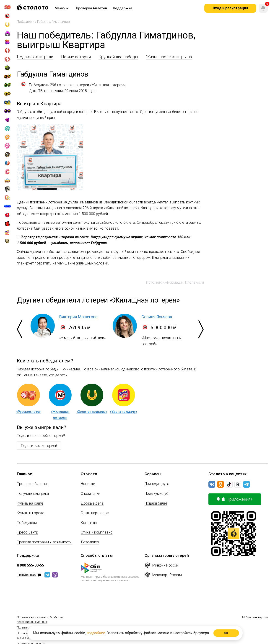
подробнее (96, 633)
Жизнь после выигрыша (169, 57)
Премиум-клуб (157, 494)
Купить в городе (31, 513)
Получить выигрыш (33, 494)
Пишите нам (27, 575)
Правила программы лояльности (44, 542)
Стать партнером (95, 513)
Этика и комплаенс (97, 532)
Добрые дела (92, 503)
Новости (88, 484)
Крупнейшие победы (118, 57)
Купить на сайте (30, 503)
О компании (90, 494)
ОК (226, 633)
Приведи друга (157, 484)
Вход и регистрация (230, 8)
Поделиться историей (39, 446)
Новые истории (76, 57)
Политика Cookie (28, 627)
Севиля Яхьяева (157, 317)
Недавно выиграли (35, 57)
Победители (26, 22)
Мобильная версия (255, 617)
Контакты (89, 523)
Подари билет (156, 503)
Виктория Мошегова (78, 317)
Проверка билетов (33, 484)
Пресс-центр (27, 532)
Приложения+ (235, 499)
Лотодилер (90, 542)
